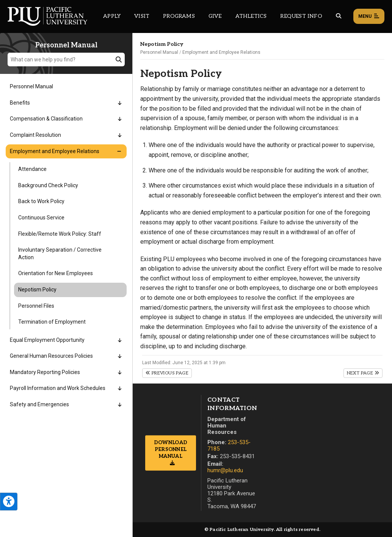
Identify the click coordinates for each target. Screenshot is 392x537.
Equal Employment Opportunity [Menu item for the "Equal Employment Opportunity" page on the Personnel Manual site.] (47, 340)
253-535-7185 (229, 445)
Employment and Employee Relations (221, 52)
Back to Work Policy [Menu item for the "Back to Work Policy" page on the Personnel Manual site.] (41, 201)
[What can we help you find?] (66, 59)
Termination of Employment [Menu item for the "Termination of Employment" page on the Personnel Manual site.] (52, 322)
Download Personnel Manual (171, 449)
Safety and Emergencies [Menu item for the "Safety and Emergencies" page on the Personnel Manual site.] (39, 404)
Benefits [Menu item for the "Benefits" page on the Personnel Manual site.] (20, 103)
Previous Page (167, 373)
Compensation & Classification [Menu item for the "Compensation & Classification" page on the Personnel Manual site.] (46, 119)
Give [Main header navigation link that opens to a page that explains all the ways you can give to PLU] (215, 16)
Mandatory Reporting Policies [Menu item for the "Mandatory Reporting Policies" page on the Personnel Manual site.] (45, 372)
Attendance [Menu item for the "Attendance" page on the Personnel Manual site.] (32, 169)
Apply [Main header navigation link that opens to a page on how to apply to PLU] (112, 16)
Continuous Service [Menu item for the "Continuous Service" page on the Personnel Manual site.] (41, 218)
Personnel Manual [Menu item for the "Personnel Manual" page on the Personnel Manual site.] (31, 86)
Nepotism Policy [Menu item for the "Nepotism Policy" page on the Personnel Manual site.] (37, 290)
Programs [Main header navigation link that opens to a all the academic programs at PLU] (179, 16)
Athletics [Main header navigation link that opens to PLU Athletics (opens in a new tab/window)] (251, 16)
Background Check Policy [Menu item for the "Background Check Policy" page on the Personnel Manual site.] (48, 185)
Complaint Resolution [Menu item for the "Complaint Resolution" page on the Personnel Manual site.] (35, 135)
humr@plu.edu (225, 470)
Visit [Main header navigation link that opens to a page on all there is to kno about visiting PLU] (142, 16)
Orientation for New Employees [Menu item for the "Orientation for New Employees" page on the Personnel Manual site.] (56, 273)
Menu (369, 17)
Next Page (363, 373)
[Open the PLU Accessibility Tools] (9, 502)
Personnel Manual (159, 52)
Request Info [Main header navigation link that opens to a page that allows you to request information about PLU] (301, 16)
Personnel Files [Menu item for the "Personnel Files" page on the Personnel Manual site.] (36, 306)
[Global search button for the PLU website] (339, 16)
